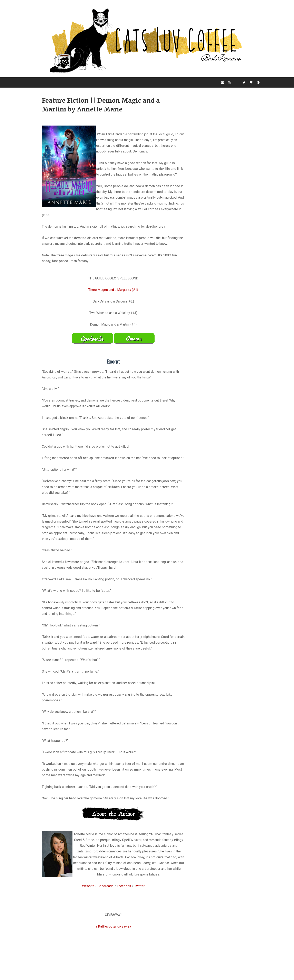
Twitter (139, 911)
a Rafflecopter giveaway (113, 951)
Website (88, 911)
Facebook (124, 911)
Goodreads (106, 911)
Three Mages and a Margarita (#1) (113, 303)
